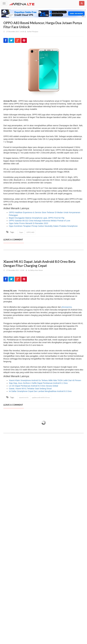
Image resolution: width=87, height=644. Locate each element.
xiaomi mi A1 (24, 397)
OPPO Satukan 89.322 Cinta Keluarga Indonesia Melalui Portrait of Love (40, 221)
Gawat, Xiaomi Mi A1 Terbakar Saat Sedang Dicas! (30, 389)
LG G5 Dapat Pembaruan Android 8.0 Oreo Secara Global (33, 386)
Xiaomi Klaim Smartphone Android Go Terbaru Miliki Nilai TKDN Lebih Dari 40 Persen (45, 380)
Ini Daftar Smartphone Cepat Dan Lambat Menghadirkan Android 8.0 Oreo (40, 391)
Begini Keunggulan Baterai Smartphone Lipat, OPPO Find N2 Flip (37, 218)
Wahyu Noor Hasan (36, 270)
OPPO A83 (30, 232)
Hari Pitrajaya (33, 32)
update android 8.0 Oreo (41, 397)
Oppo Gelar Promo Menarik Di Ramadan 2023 (28, 223)
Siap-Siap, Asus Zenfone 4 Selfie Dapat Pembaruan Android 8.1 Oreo (38, 383)
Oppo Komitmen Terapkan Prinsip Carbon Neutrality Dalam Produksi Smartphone (43, 226)
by (27, 32)
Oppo (21, 232)
